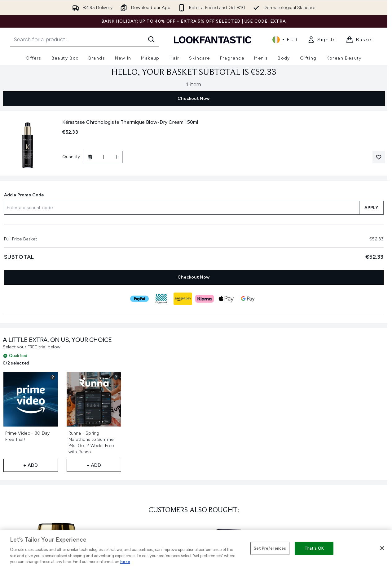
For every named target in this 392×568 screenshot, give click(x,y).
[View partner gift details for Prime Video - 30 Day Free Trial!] (53, 377)
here (125, 562)
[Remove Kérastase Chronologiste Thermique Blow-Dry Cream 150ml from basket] (90, 157)
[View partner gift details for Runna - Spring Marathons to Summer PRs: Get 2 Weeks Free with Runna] (116, 377)
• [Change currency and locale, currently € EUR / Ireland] (285, 40)
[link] (322, 40)
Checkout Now (194, 98)
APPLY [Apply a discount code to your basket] (371, 208)
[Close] (382, 548)
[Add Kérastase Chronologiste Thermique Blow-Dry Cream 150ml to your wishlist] (379, 157)
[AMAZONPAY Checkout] (183, 299)
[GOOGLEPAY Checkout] (248, 299)
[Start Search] (151, 39)
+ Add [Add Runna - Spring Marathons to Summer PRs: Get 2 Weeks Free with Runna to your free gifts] (94, 465)
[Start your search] (84, 39)
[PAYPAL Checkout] (139, 299)
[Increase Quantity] (116, 157)
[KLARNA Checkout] (205, 299)
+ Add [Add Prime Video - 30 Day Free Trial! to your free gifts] (31, 465)
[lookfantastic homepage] (213, 40)
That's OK (314, 548)
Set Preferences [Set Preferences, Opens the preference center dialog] (270, 548)
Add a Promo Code (24, 195)
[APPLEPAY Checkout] (226, 299)
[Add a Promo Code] (182, 208)
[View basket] (360, 40)
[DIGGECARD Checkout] (161, 299)
